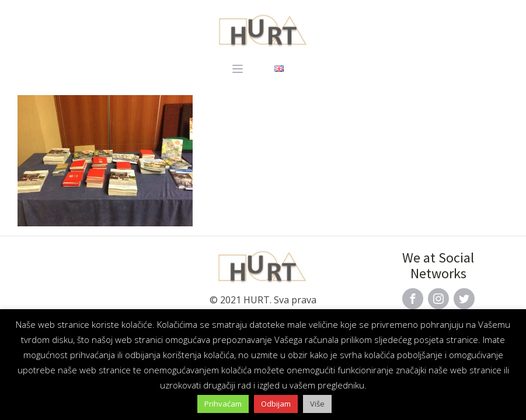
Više (317, 404)
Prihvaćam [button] (223, 404)
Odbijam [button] (276, 404)
